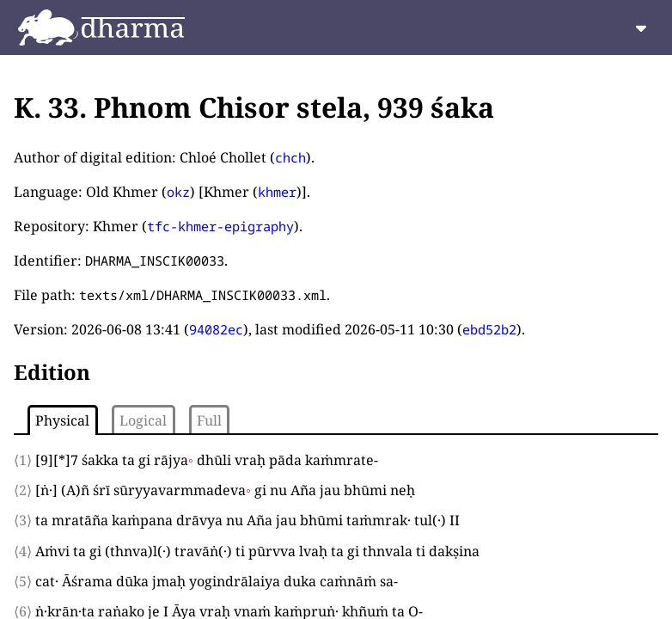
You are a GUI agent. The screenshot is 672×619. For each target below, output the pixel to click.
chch (290, 157)
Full (209, 420)
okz (178, 192)
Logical (143, 420)
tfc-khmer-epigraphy (220, 226)
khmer (277, 192)
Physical (62, 420)
